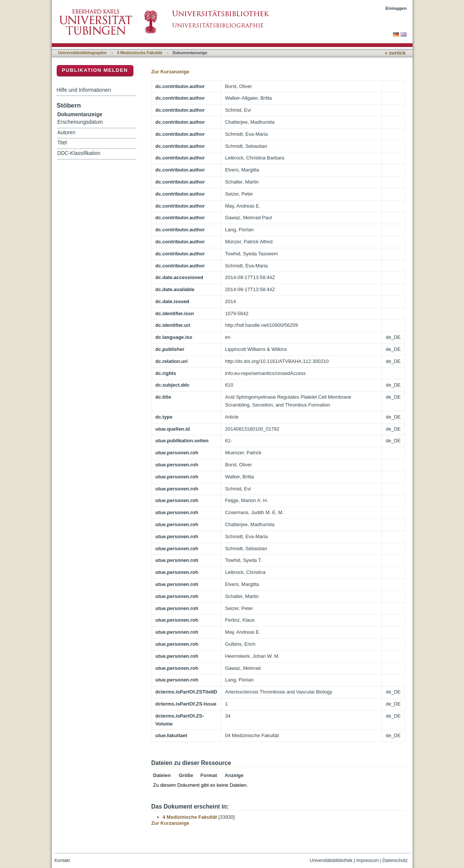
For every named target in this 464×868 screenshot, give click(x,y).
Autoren (67, 133)
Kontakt (62, 860)
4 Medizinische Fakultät (139, 53)
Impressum (367, 860)
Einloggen (396, 8)
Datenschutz (395, 860)
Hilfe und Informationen (84, 90)
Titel (62, 143)
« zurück (395, 53)
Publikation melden (95, 70)
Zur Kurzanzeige (170, 72)
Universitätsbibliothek (331, 860)
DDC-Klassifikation (79, 153)
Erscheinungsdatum (80, 122)
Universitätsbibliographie (82, 53)
